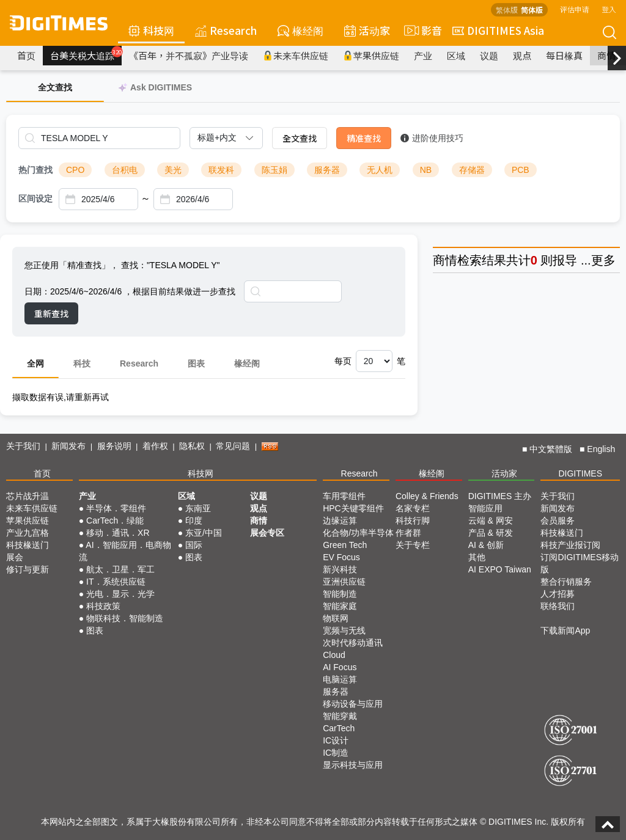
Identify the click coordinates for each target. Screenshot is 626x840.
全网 (35, 363)
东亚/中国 (204, 533)
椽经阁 (300, 30)
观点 (522, 55)
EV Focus (341, 557)
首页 (26, 55)
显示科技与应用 (353, 765)
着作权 (155, 446)
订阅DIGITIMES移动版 (580, 563)
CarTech (339, 728)
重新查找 (51, 313)
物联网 (336, 618)
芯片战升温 (28, 496)
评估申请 (575, 9)
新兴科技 (340, 569)
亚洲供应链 (344, 582)
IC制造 (336, 753)
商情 (606, 55)
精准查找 (364, 138)
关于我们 (23, 446)
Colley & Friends (427, 496)
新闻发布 (68, 446)
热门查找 (35, 170)
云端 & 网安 (491, 520)
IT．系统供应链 (116, 582)
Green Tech (345, 545)
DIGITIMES (580, 473)
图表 (196, 363)
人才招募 (558, 594)
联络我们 (558, 606)
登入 (609, 9)
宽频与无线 (344, 630)
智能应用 (485, 508)
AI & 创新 (486, 545)
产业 (423, 55)
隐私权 (192, 446)
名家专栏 (413, 508)
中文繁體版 (551, 449)
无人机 (380, 170)
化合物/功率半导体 (358, 533)
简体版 (532, 9)
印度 (194, 520)
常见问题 (233, 446)
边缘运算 (340, 520)
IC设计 (336, 740)
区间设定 (35, 199)
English (601, 449)
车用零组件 (344, 496)
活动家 (367, 30)
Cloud (334, 655)
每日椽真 (564, 55)
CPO (75, 170)
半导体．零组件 (116, 508)
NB (426, 170)
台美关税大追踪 (86, 54)
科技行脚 (413, 520)
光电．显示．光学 (120, 594)
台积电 (125, 170)
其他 (477, 557)
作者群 (408, 533)
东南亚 (198, 508)
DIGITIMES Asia (498, 30)
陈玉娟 (274, 170)
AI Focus (340, 667)
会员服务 (558, 520)
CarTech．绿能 (115, 520)
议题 (489, 55)
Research (226, 30)
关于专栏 (413, 545)
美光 (173, 170)
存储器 (472, 170)
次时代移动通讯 (353, 643)
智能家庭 (340, 606)
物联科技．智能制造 (125, 618)
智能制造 (340, 594)
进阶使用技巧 (432, 138)
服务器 (327, 170)
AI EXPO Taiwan (500, 569)
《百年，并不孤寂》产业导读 (189, 55)
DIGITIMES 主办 (500, 496)
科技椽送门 (28, 545)
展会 (15, 557)
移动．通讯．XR (118, 533)
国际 (194, 545)
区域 (456, 55)
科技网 (151, 30)
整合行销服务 (566, 582)
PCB (521, 170)
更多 (603, 260)
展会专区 (267, 533)
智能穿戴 (340, 716)
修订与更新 (28, 569)
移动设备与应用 (353, 704)
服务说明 (114, 446)
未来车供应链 (296, 55)
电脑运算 (340, 679)
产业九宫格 (28, 533)
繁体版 (507, 9)
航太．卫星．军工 (120, 569)
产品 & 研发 (491, 533)
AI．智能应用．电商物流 (125, 551)
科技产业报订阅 (570, 545)
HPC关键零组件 (353, 508)
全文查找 (300, 138)
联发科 (221, 170)
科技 (82, 363)
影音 (421, 31)
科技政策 (103, 606)
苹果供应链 (371, 55)
